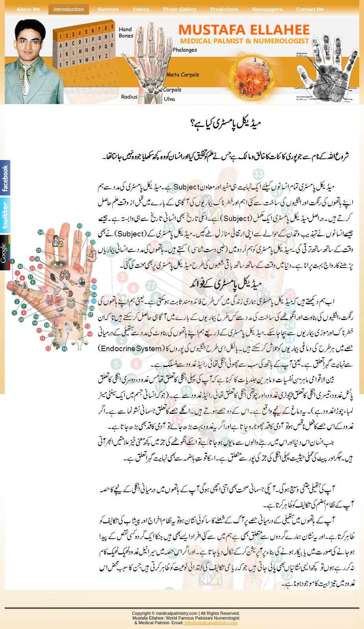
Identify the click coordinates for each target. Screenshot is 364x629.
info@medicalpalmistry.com (211, 623)
